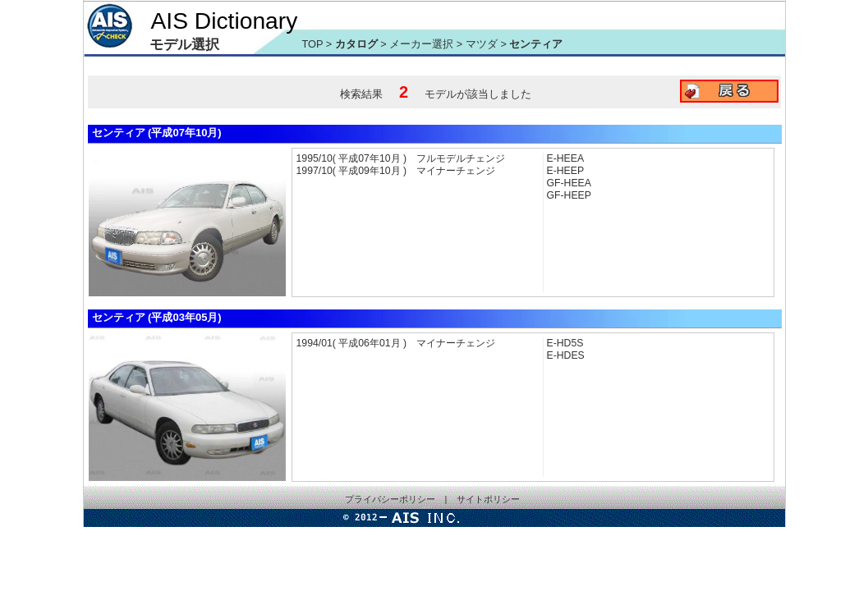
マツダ (483, 44)
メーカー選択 (421, 44)
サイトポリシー (488, 499)
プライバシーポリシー (390, 499)
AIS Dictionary (225, 21)
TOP (313, 44)
